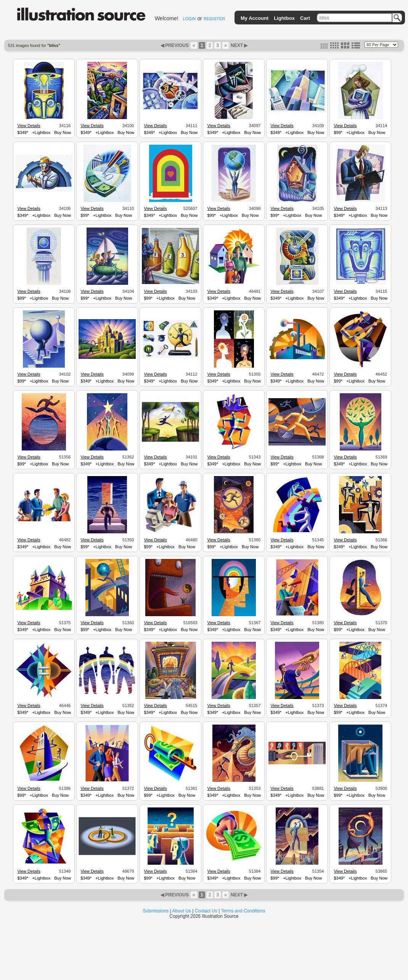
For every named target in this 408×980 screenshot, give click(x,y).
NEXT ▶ (239, 45)
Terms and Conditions (243, 911)
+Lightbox (41, 132)
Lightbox (284, 18)
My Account (255, 18)
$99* (338, 132)
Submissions (156, 911)
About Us (182, 911)
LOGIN (189, 19)
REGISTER (214, 19)
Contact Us (206, 911)
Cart (305, 18)
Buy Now (63, 132)
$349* (23, 132)
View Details (29, 126)
